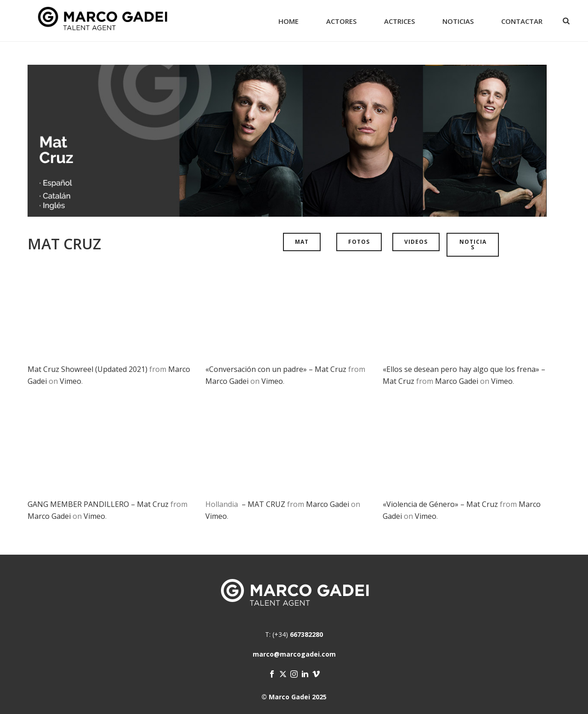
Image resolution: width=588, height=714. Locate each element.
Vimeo (71, 381)
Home (288, 21)
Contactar (522, 21)
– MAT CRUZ (263, 504)
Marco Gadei (227, 381)
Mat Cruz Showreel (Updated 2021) (88, 369)
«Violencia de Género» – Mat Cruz (440, 504)
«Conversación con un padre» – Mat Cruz (276, 369)
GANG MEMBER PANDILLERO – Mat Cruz (98, 504)
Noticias (458, 21)
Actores (341, 21)
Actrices (399, 21)
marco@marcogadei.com (294, 654)
